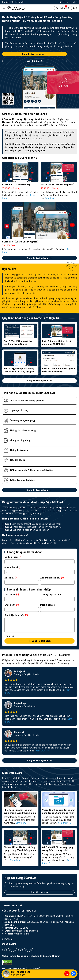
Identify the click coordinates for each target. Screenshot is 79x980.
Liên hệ (73, 2)
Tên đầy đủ (12, 595)
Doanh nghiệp (49, 605)
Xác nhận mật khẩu (52, 578)
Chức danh (12, 605)
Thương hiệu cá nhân (51, 595)
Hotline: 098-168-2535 (13, 2)
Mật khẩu (11, 578)
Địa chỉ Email (13, 567)
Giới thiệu (63, 2)
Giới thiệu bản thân (16, 615)
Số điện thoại (13, 557)
